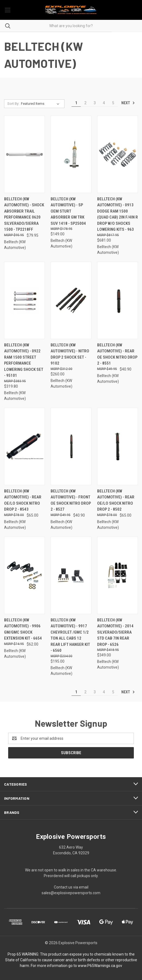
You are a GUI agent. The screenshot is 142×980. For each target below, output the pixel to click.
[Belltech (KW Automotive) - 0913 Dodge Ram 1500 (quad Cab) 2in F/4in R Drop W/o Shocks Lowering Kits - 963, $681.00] (118, 154)
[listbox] (41, 104)
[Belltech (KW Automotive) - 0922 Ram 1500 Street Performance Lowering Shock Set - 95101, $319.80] (24, 300)
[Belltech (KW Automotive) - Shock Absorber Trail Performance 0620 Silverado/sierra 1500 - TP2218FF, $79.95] (24, 154)
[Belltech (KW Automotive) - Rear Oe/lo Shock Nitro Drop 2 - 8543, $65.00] (24, 446)
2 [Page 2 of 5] (85, 103)
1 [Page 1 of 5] (76, 103)
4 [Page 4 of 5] (104, 103)
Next (128, 103)
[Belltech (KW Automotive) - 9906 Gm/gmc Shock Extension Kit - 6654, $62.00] (24, 575)
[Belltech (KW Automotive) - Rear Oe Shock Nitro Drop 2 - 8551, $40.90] (118, 300)
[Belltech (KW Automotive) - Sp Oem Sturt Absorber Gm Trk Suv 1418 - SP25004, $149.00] (71, 154)
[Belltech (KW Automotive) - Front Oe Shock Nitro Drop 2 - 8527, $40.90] (71, 446)
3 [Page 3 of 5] (95, 103)
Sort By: (13, 104)
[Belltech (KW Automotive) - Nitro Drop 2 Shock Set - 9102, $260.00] (71, 300)
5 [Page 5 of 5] (113, 103)
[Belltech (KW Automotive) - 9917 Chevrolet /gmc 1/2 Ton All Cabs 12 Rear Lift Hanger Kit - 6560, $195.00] (71, 575)
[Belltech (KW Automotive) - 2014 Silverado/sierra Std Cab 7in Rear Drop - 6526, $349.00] (118, 575)
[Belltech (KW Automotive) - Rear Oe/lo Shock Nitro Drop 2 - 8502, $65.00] (118, 446)
